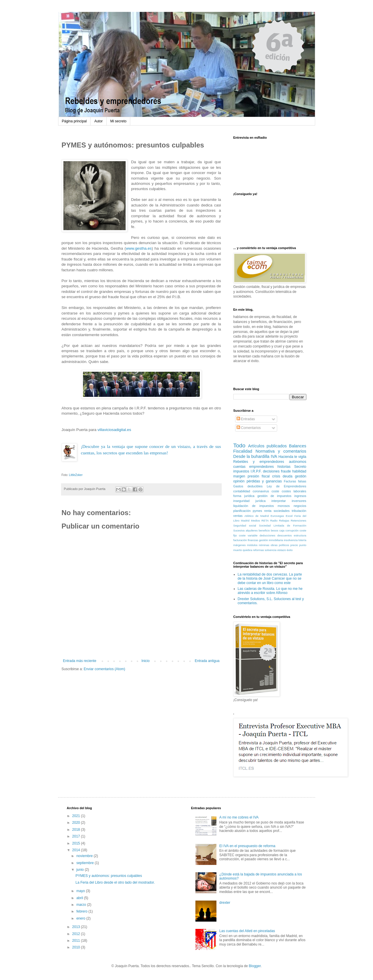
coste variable (248, 535)
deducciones (268, 535)
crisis (276, 476)
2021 (77, 816)
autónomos (297, 462)
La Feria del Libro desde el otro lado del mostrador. (115, 882)
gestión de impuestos (274, 496)
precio (294, 545)
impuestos (241, 471)
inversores (299, 501)
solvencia (270, 550)
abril (80, 898)
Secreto (300, 467)
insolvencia (291, 540)
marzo (82, 905)
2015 (77, 843)
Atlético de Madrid (257, 516)
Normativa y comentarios (281, 451)
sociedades (282, 511)
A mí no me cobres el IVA (239, 817)
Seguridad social (245, 525)
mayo (81, 891)
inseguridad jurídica (250, 501)
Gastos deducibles (248, 486)
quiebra (247, 550)
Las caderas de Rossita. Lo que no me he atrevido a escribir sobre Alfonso (270, 591)
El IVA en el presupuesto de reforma (247, 846)
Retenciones (298, 521)
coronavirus (261, 491)
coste (275, 491)
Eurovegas (277, 516)
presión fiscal (259, 476)
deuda (288, 476)
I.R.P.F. (256, 471)
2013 (77, 927)
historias (284, 467)
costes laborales (294, 491)
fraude (286, 471)
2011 (77, 941)
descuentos (285, 535)
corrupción (292, 530)
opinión (239, 481)
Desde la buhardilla (251, 456)
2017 (77, 836)
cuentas (240, 467)
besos (275, 530)
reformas (259, 550)
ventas (238, 516)
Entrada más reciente (80, 661)
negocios (300, 506)
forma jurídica (244, 496)
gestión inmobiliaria (271, 540)
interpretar (279, 501)
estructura (300, 535)
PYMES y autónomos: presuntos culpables (109, 876)
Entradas (246, 419)
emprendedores (261, 467)
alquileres (252, 530)
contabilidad (242, 491)
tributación (299, 511)
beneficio (264, 530)
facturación (240, 540)
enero (81, 918)
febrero (82, 911)
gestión (301, 476)
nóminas (264, 545)
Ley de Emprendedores (286, 486)
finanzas (253, 540)
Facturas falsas (295, 481)
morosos (284, 506)
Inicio (145, 661)
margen (239, 476)
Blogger (255, 966)
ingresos (300, 496)
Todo (240, 445)
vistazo (282, 550)
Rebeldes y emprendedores (259, 462)
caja (282, 530)
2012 (77, 934)
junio (80, 870)
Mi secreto (118, 121)
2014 (77, 850)
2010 (77, 947)
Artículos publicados (267, 446)
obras (274, 545)
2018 (77, 830)
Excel (289, 516)
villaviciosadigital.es (114, 430)
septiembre (85, 863)
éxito (289, 550)
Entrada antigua (207, 661)
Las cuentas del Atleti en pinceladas (247, 931)
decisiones (271, 471)
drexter (225, 903)
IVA (274, 456)
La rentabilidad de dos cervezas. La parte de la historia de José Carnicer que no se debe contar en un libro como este (270, 579)
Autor (99, 121)
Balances (297, 446)
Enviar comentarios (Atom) (105, 669)
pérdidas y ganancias (264, 481)
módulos (252, 545)
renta (268, 511)
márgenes (240, 545)
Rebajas (284, 521)
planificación (242, 511)
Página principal (74, 121)
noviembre (85, 856)
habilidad (299, 471)
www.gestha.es (139, 248)
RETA (265, 521)
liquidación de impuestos (254, 506)
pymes (257, 511)
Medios (255, 521)
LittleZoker (76, 475)
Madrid (245, 521)
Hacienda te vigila (292, 457)
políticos (284, 545)
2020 (77, 823)
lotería (302, 540)
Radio (274, 521)
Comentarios (249, 428)
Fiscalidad (243, 451)
